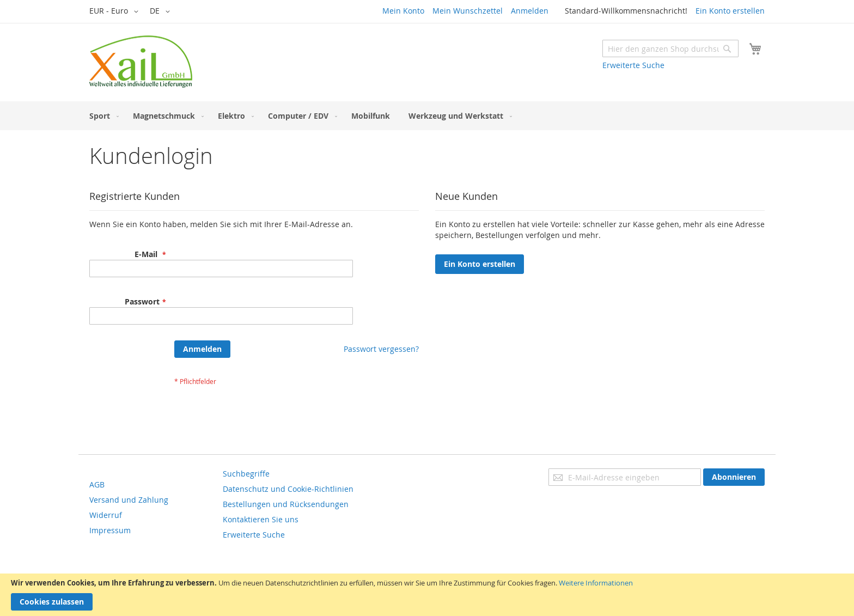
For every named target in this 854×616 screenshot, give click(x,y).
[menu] (427, 116)
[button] (116, 11)
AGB (97, 484)
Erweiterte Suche (633, 65)
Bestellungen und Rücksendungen (286, 504)
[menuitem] (102, 116)
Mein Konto (403, 11)
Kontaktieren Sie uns (261, 519)
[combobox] (670, 48)
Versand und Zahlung (129, 500)
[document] (427, 595)
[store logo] (141, 62)
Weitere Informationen (596, 583)
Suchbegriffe (246, 474)
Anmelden (530, 11)
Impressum (110, 530)
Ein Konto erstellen (730, 11)
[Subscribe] (734, 477)
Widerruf (106, 515)
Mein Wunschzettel (468, 11)
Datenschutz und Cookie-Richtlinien (288, 489)
